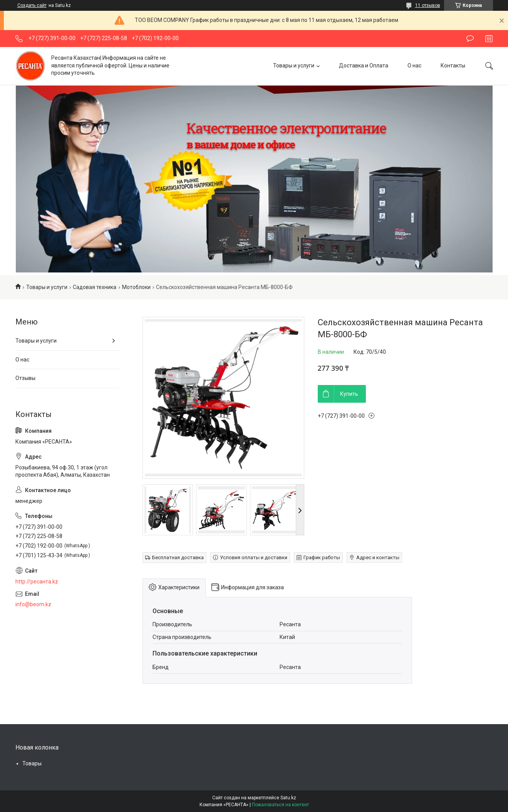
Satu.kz (288, 798)
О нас (414, 66)
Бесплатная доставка (178, 557)
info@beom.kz (33, 604)
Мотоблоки (136, 287)
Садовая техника (95, 287)
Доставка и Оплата (364, 66)
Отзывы (25, 378)
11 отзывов (428, 5)
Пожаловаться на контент (280, 805)
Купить (349, 394)
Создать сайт (32, 5)
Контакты (453, 66)
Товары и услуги (294, 66)
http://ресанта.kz (37, 582)
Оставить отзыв (470, 39)
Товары (32, 763)
